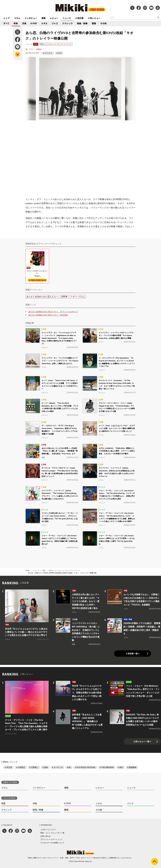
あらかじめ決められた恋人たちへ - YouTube (48, 315)
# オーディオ (57, 767)
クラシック (67, 23)
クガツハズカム (78, 297)
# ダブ (59, 53)
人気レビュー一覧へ (142, 741)
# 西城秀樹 (132, 767)
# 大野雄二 (34, 767)
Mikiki (27, 571)
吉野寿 (64, 297)
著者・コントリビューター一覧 (52, 833)
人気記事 (79, 18)
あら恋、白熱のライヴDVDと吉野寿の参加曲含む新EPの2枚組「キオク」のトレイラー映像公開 (62, 573)
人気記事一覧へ (133, 653)
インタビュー (31, 18)
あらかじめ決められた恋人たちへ (42, 297)
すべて (6, 23)
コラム (17, 18)
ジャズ (55, 23)
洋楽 (24, 23)
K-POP (34, 23)
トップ (6, 18)
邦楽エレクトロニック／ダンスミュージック (56, 44)
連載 (43, 18)
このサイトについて (48, 830)
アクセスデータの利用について (52, 843)
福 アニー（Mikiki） (34, 49)
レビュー (54, 18)
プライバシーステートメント (51, 839)
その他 (103, 23)
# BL (69, 767)
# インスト (48, 53)
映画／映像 (82, 23)
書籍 (94, 23)
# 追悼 (45, 767)
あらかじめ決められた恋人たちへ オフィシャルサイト (53, 312)
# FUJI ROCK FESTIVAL (85, 767)
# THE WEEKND (107, 767)
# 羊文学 (8, 767)
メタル (44, 23)
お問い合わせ (45, 836)
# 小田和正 (21, 767)
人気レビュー (94, 18)
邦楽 (16, 23)
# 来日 (121, 767)
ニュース (67, 18)
